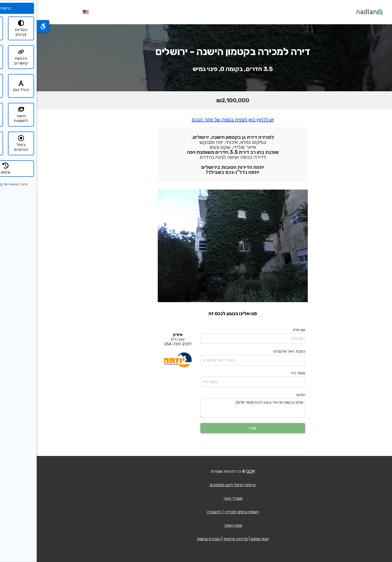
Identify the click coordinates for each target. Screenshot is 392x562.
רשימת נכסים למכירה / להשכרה (196, 512)
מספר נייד (261, 373)
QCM (214, 471)
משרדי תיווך (196, 498)
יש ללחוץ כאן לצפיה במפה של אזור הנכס (196, 120)
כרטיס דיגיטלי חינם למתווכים (196, 485)
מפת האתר (196, 525)
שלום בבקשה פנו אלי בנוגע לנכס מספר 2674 (216, 408)
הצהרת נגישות (172, 539)
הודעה (264, 395)
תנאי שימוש (223, 539)
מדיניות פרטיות (199, 539)
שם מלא (262, 330)
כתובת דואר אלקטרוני (252, 351)
